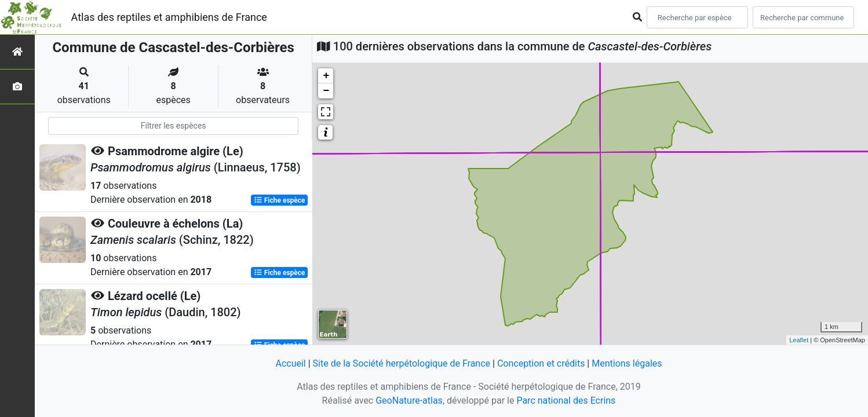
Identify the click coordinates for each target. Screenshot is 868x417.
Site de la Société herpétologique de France (402, 363)
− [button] (326, 91)
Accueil (290, 363)
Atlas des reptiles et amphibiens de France (169, 17)
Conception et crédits (541, 363)
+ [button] (326, 76)
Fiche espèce (280, 200)
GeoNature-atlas (409, 400)
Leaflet (799, 340)
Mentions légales (627, 363)
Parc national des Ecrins (566, 400)
